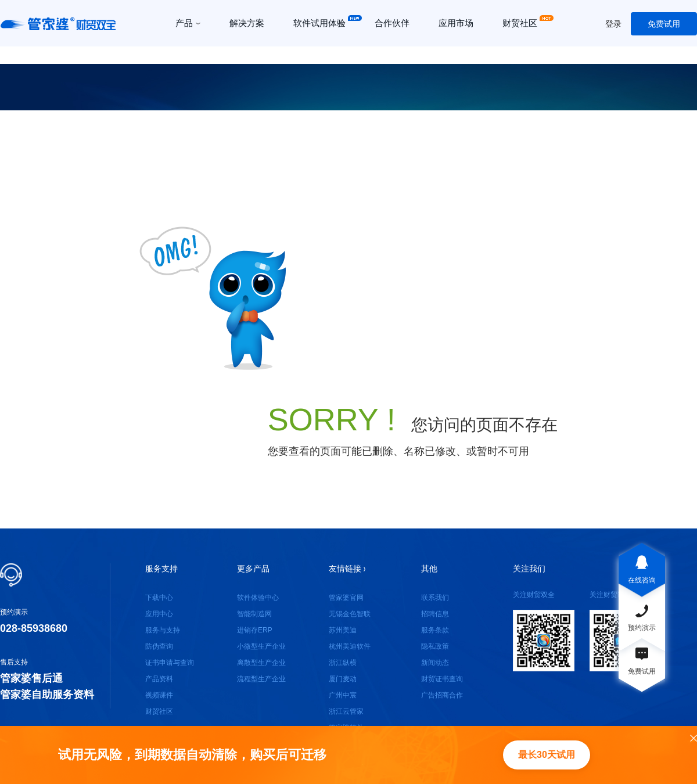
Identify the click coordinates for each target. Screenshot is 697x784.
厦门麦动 (343, 679)
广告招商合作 (442, 695)
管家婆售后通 (31, 678)
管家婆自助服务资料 (47, 695)
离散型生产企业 (261, 663)
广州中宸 (343, 695)
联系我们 (435, 598)
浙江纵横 (343, 663)
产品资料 (159, 679)
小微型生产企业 (261, 646)
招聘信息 (435, 614)
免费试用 (664, 24)
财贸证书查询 (442, 679)
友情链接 (347, 569)
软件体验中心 (258, 598)
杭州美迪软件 (350, 646)
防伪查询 (159, 646)
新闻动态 (435, 663)
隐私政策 (435, 646)
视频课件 (159, 695)
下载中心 (159, 598)
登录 (613, 24)
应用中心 (159, 614)
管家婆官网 (346, 598)
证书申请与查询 (170, 663)
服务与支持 (163, 630)
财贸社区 (159, 711)
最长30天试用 (547, 755)
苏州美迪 (343, 630)
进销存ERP (255, 630)
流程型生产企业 (261, 679)
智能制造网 (254, 614)
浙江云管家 (346, 711)
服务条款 (435, 630)
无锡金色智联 (350, 614)
